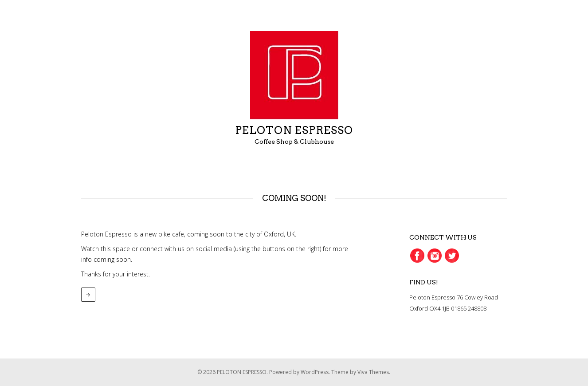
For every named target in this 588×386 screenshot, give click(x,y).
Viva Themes (373, 372)
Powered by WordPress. (300, 372)
